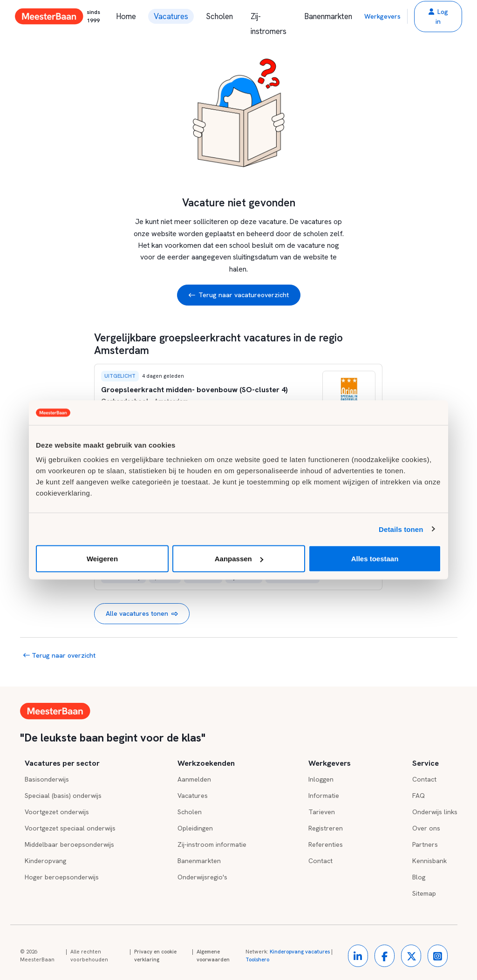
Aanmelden (194, 779)
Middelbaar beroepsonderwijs (69, 844)
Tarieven (322, 812)
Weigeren (102, 559)
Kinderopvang (45, 861)
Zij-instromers (269, 17)
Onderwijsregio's (202, 877)
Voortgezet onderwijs (57, 812)
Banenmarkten (328, 16)
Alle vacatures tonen (142, 614)
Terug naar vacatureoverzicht (239, 295)
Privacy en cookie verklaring (155, 956)
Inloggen (321, 779)
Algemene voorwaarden (213, 956)
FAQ (419, 796)
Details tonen (401, 529)
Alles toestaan (375, 559)
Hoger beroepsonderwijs (62, 877)
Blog (419, 877)
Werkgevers (382, 16)
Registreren (326, 828)
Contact (320, 861)
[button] (438, 17)
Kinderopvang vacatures (300, 952)
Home (126, 16)
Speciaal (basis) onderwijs (63, 796)
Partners (425, 844)
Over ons (426, 828)
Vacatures (171, 16)
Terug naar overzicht (59, 655)
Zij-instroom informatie (212, 844)
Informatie (324, 796)
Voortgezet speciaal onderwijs (70, 828)
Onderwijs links (435, 812)
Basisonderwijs (47, 779)
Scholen (219, 16)
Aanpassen (239, 559)
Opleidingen (195, 828)
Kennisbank (429, 861)
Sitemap (424, 893)
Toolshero (257, 960)
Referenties (326, 844)
